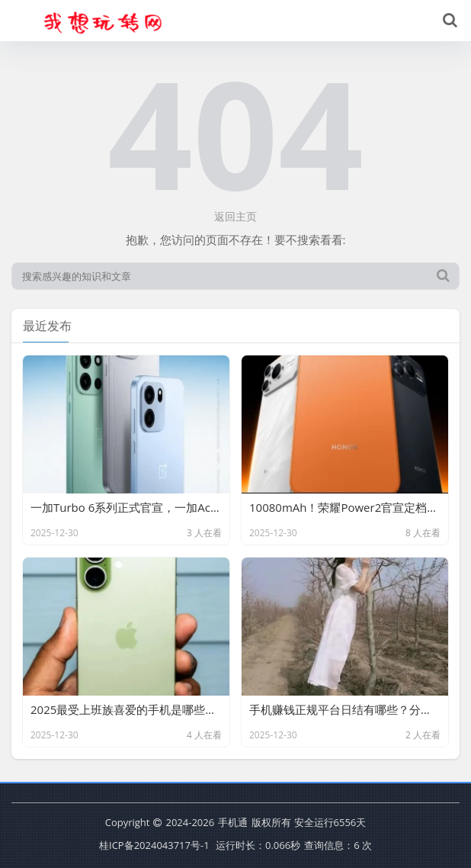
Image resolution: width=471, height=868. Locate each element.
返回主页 (235, 216)
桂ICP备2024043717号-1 (154, 845)
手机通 (233, 822)
